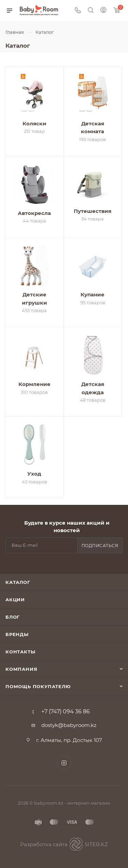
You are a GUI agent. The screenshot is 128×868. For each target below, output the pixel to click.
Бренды (17, 634)
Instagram (64, 763)
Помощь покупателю (38, 686)
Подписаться (100, 546)
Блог (13, 617)
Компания (21, 669)
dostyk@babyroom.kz (69, 725)
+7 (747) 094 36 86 (66, 712)
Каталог (18, 582)
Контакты (20, 652)
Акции (15, 600)
